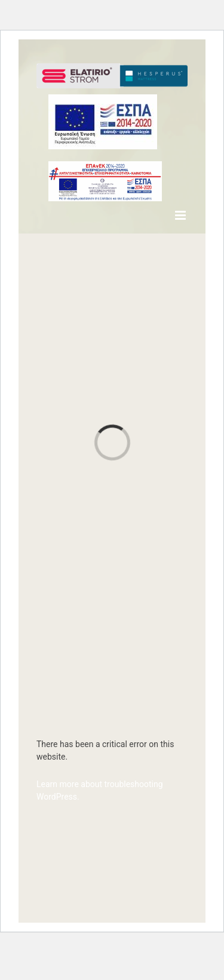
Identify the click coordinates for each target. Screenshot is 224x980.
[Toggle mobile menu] (181, 215)
